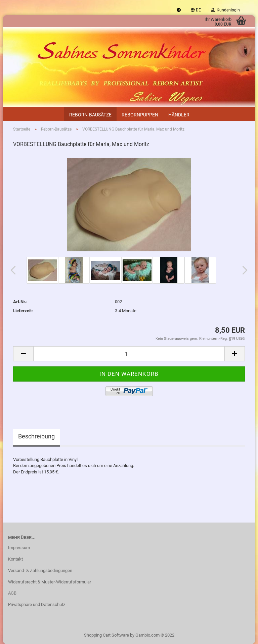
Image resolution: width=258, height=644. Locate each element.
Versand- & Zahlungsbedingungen (40, 570)
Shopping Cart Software (106, 635)
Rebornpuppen (140, 115)
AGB (12, 593)
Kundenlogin (225, 10)
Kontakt (15, 559)
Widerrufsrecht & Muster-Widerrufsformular (50, 582)
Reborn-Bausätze (90, 115)
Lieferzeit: (23, 311)
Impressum (19, 548)
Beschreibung (36, 436)
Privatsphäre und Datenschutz (37, 604)
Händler (179, 115)
